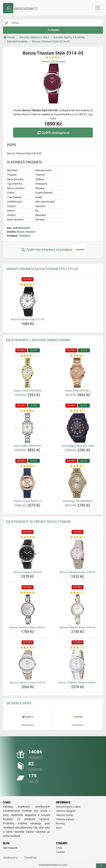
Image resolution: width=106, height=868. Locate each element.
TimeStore (25, 236)
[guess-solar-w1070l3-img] (78, 373)
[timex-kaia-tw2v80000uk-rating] (78, 466)
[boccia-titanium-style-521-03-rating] (27, 285)
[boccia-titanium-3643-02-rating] (27, 537)
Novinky (60, 824)
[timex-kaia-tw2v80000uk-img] (78, 483)
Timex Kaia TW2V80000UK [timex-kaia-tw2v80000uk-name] (78, 501)
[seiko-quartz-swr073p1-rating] (27, 411)
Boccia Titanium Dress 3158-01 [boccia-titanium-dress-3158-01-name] (78, 572)
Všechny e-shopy (65, 819)
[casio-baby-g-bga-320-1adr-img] (78, 428)
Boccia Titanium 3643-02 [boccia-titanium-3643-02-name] (28, 572)
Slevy (59, 828)
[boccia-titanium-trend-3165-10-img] (27, 665)
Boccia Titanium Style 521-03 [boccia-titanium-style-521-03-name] (28, 319)
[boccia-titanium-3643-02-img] (27, 554)
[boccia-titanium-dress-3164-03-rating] (78, 593)
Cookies (60, 852)
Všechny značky (65, 815)
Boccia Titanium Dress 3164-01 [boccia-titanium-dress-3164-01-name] (27, 627)
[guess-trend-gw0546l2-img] (27, 373)
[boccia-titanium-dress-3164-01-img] (27, 609)
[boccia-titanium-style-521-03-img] (27, 302)
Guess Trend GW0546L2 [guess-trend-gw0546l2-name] (28, 391)
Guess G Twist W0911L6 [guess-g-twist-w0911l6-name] (28, 501)
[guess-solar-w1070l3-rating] (78, 356)
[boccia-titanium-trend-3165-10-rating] (27, 648)
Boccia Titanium (26, 232)
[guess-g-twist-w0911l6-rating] (27, 466)
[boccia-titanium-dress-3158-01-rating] (78, 537)
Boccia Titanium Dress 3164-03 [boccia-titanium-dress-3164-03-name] (78, 627)
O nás (59, 848)
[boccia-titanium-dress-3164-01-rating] (27, 593)
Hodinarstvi (10, 858)
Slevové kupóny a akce (68, 807)
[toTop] (101, 866)
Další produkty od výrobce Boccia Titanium (38, 522)
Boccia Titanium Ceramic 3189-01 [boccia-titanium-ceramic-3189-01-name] (78, 683)
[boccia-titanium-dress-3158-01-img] (78, 554)
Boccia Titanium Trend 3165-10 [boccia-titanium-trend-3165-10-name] (28, 683)
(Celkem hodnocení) (53, 61)
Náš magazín (10, 848)
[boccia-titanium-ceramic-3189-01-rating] (78, 648)
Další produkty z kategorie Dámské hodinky (38, 340)
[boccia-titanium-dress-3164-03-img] (78, 609)
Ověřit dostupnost (53, 133)
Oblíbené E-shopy (19, 703)
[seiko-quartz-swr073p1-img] (27, 428)
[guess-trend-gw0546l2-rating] (27, 356)
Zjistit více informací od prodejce (53, 250)
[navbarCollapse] (98, 8)
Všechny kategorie (66, 811)
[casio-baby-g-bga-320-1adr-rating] (78, 411)
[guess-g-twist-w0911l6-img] (27, 483)
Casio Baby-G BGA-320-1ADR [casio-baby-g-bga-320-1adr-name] (78, 446)
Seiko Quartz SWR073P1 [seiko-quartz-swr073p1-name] (28, 446)
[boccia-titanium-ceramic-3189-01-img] (78, 665)
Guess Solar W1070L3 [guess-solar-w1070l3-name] (78, 391)
